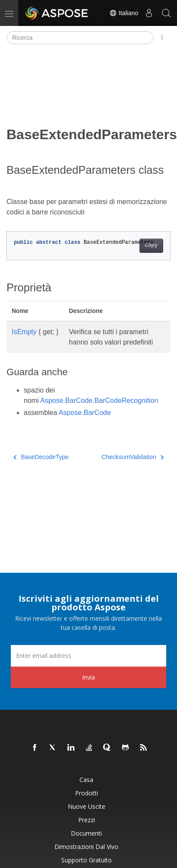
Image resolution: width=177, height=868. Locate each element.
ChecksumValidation (133, 457)
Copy (151, 246)
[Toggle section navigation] (162, 38)
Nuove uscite (87, 806)
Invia (88, 677)
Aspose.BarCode (85, 413)
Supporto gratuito (87, 860)
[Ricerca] (80, 38)
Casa (86, 780)
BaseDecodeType (41, 457)
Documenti (86, 833)
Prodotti (87, 793)
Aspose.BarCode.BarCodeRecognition (99, 400)
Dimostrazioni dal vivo (86, 847)
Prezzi (87, 820)
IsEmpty (24, 332)
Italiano (124, 13)
